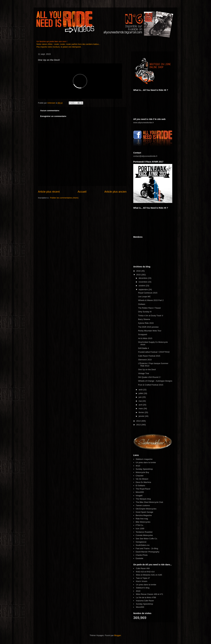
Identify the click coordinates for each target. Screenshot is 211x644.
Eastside (139, 558)
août (141, 390)
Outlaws (142, 304)
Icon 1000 (140, 529)
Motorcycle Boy (142, 472)
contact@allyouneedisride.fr (145, 156)
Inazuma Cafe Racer (145, 601)
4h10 (138, 466)
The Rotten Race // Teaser (149, 308)
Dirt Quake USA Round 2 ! (149, 377)
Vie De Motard (142, 479)
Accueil (82, 192)
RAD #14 (151, 572)
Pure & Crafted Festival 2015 (151, 385)
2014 (139, 421)
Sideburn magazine (144, 459)
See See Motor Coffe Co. (147, 539)
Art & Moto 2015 (145, 338)
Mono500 (140, 492)
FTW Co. (140, 525)
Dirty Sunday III (145, 312)
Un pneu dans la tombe (146, 462)
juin (140, 397)
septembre (144, 289)
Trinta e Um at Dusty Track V (151, 316)
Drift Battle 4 (143, 348)
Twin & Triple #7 (143, 578)
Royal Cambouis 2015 (148, 293)
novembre (143, 282)
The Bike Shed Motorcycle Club (149, 502)
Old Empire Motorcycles (146, 509)
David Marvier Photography (148, 552)
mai (141, 401)
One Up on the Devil (147, 370)
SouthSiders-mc (143, 545)
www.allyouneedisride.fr (144, 123)
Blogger (118, 635)
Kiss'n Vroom (142, 581)
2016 (139, 271)
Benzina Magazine (144, 515)
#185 (160, 575)
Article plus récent (49, 192)
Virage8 (139, 496)
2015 (139, 275)
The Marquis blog (143, 499)
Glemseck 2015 (145, 360)
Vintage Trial (143, 373)
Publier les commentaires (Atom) (64, 198)
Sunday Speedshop (144, 469)
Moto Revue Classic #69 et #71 (150, 594)
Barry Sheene (144, 319)
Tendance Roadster (144, 532)
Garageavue (141, 542)
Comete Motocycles (144, 535)
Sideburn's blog (143, 588)
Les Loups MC (144, 297)
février (142, 412)
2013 (139, 425)
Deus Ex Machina (143, 482)
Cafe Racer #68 (143, 568)
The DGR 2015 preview (148, 327)
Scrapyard (142, 334)
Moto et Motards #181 (145, 575)
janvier (142, 416)
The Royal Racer (143, 489)
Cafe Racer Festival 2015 (149, 356)
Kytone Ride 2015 (146, 323)
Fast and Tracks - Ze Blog (147, 548)
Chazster (140, 476)
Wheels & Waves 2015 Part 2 (151, 300)
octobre (142, 286)
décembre (143, 278)
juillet (141, 393)
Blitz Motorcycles (143, 522)
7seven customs (143, 505)
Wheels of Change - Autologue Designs (155, 381)
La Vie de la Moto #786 (146, 597)
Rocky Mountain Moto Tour (150, 331)
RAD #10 (140, 572)
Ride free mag (142, 519)
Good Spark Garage (144, 512)
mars (141, 408)
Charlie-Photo (142, 555)
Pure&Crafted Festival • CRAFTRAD (154, 352)
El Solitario (140, 486)
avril (141, 405)
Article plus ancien (115, 192)
